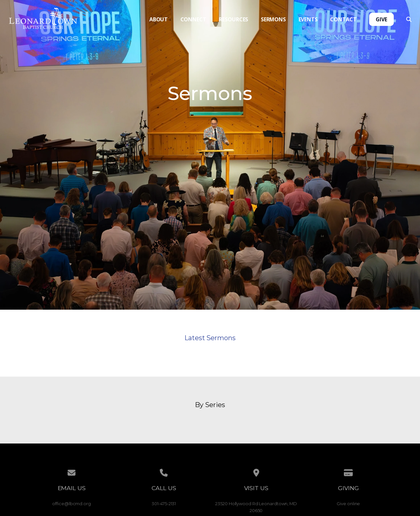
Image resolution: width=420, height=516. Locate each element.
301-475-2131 (164, 504)
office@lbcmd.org (71, 504)
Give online (348, 504)
